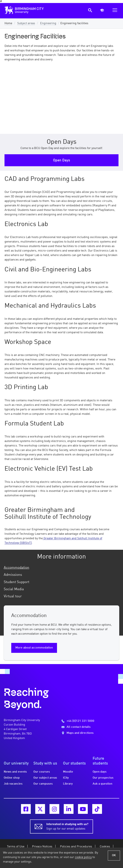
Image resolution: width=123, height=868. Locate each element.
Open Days (61, 160)
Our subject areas (45, 778)
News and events (15, 772)
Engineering (48, 23)
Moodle (68, 772)
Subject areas (26, 23)
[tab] (61, 568)
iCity (66, 778)
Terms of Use (16, 847)
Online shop (12, 778)
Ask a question (102, 784)
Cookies (105, 847)
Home (8, 23)
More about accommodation (34, 648)
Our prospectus (103, 778)
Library (68, 784)
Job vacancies (13, 784)
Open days (100, 772)
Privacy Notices (42, 847)
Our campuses (43, 784)
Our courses (42, 772)
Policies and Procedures (76, 847)
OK (114, 855)
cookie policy (83, 857)
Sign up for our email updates (67, 826)
